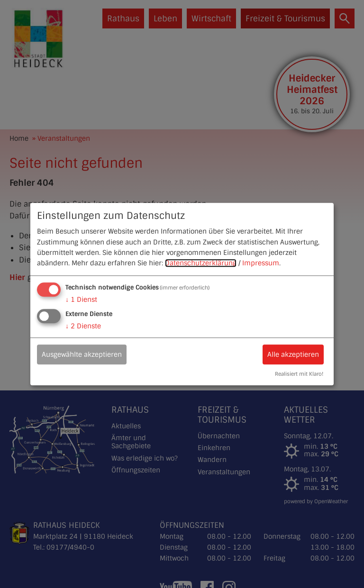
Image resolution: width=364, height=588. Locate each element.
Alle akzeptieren (293, 354)
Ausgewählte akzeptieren (82, 354)
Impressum (261, 263)
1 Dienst (81, 299)
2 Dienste (83, 326)
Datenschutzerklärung (201, 263)
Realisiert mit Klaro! (299, 374)
